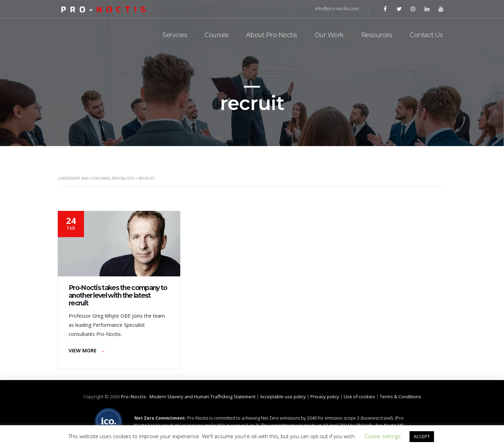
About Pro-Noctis (272, 35)
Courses (216, 35)
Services (175, 35)
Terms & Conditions (400, 397)
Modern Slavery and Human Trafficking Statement (202, 397)
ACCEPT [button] (422, 436)
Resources (377, 35)
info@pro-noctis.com (337, 8)
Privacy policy (325, 397)
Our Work (329, 35)
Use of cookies (359, 397)
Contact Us (426, 35)
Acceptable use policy (283, 397)
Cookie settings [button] (383, 436)
